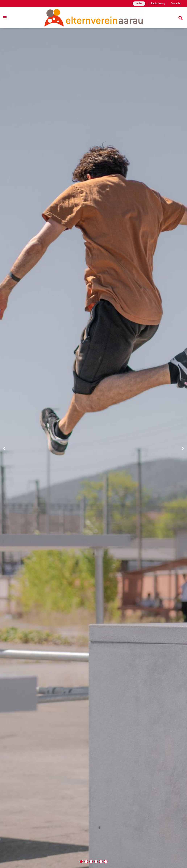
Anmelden (176, 4)
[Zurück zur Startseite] (94, 18)
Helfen (139, 4)
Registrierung (158, 4)
